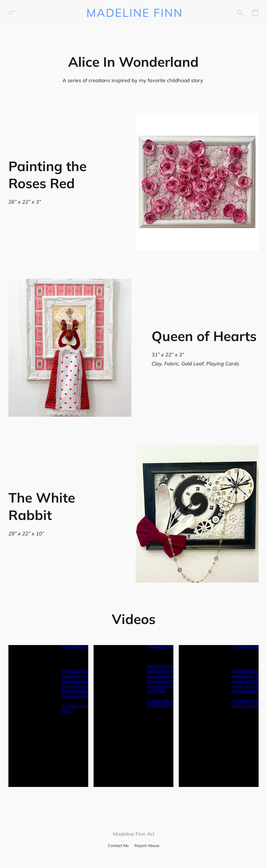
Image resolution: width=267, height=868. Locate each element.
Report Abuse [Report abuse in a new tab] (147, 846)
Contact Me (118, 846)
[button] (133, 13)
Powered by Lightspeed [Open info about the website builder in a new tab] (134, 856)
